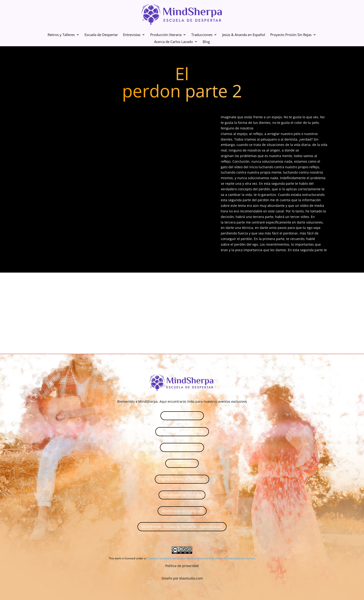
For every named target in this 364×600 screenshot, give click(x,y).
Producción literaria (166, 35)
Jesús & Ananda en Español (244, 35)
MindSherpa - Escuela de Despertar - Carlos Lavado (182, 527)
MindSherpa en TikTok (182, 415)
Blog (206, 42)
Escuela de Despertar (101, 35)
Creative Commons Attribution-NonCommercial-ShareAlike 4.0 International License (201, 558)
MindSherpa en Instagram (182, 511)
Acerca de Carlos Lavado (174, 42)
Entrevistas (132, 35)
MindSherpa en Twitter (182, 447)
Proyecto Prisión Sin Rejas (291, 35)
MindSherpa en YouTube (182, 495)
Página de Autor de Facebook (182, 479)
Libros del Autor (182, 463)
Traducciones (202, 35)
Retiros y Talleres (61, 35)
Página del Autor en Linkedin (182, 432)
